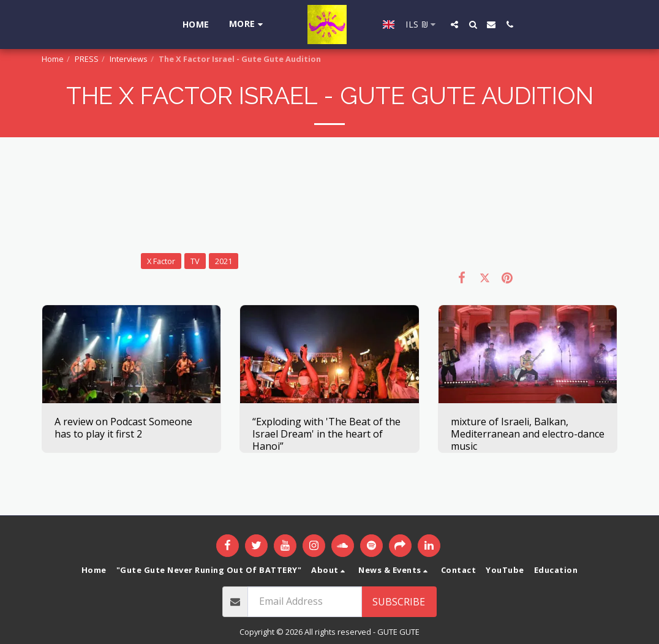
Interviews (129, 59)
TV (195, 261)
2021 (224, 261)
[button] (449, 25)
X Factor (161, 261)
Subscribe (399, 602)
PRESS (87, 59)
